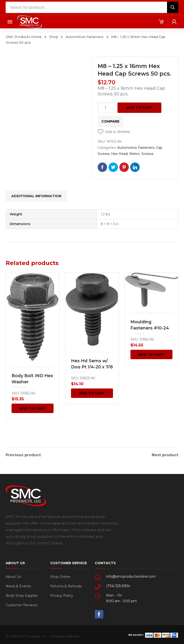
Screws (147, 154)
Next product (165, 454)
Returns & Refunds (66, 585)
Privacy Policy (62, 594)
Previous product (23, 454)
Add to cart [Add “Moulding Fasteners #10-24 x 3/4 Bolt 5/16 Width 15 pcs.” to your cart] (151, 354)
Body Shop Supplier (22, 594)
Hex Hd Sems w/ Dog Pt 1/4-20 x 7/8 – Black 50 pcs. (92, 367)
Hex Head (119, 154)
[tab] (36, 196)
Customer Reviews (21, 604)
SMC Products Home (24, 37)
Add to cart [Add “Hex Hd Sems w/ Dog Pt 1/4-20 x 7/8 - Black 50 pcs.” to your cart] (92, 393)
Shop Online (60, 575)
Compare (110, 121)
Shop (54, 37)
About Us (13, 575)
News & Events (18, 585)
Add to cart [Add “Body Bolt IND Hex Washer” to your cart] (33, 408)
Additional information (36, 196)
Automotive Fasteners (85, 37)
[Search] (173, 7)
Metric (135, 154)
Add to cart (139, 108)
